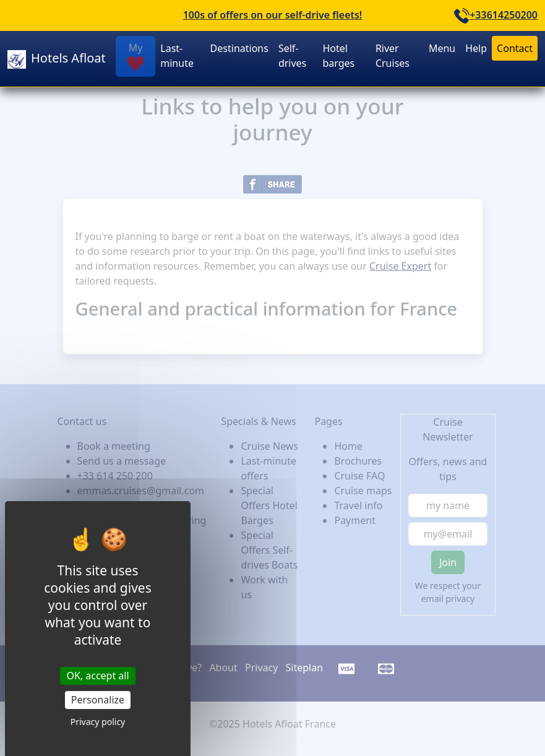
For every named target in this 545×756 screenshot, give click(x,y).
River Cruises (393, 56)
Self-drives (292, 56)
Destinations (239, 48)
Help (476, 48)
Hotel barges (338, 56)
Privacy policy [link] (98, 722)
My (135, 57)
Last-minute (177, 56)
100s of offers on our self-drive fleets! (273, 15)
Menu (442, 48)
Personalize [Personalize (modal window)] (98, 700)
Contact (515, 48)
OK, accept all (97, 676)
